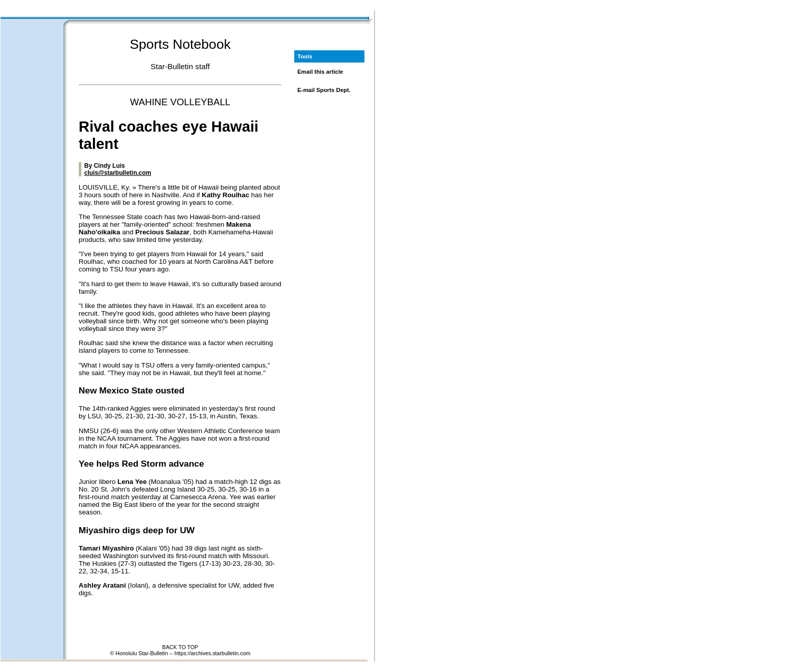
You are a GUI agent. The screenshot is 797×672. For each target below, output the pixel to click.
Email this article (320, 72)
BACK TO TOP (180, 647)
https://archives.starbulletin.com (212, 653)
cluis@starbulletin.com (118, 173)
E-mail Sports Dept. (324, 90)
